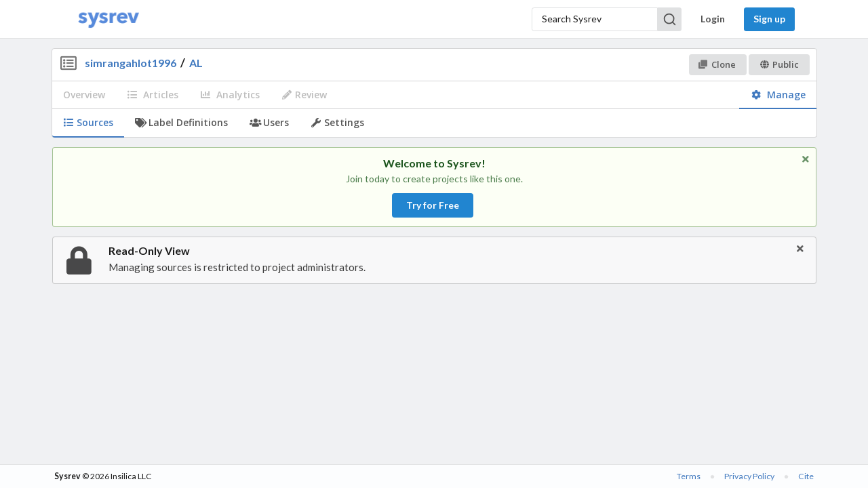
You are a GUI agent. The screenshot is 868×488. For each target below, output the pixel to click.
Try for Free (433, 205)
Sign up (769, 19)
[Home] (108, 19)
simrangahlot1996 (131, 63)
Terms (689, 476)
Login (713, 19)
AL (196, 63)
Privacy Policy (749, 476)
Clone (717, 64)
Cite (806, 476)
